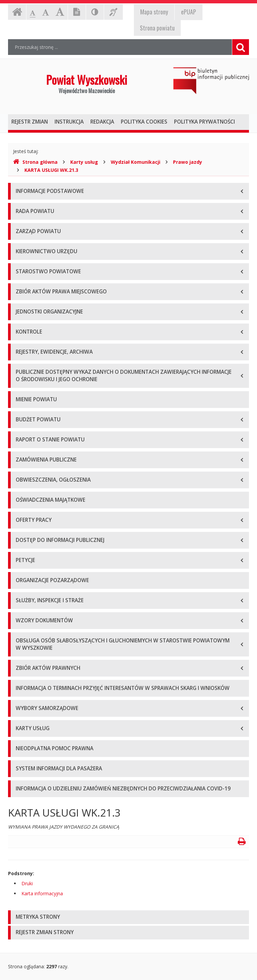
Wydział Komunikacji (136, 162)
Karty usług (84, 162)
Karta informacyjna (42, 893)
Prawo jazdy (188, 162)
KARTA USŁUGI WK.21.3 (51, 170)
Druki (27, 883)
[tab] (128, 917)
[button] (128, 917)
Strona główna (35, 162)
